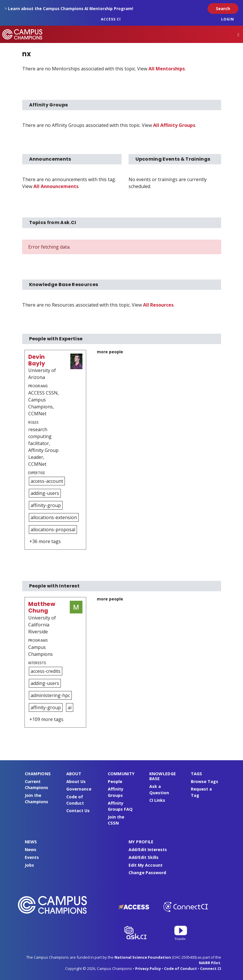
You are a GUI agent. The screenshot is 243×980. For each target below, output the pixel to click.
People (115, 781)
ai (70, 707)
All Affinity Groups (174, 125)
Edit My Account (146, 865)
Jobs (29, 865)
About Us (76, 781)
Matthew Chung (42, 607)
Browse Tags (205, 781)
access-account (47, 481)
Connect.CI (211, 968)
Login (228, 19)
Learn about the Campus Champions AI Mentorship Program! (71, 9)
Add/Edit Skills (144, 857)
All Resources (158, 305)
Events (32, 857)
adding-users (45, 493)
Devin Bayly (37, 360)
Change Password (147, 873)
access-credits (46, 671)
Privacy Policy (148, 968)
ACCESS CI (111, 19)
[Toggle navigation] (238, 34)
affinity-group (46, 505)
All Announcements (56, 186)
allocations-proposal (53, 530)
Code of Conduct (180, 968)
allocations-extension (54, 517)
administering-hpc (50, 695)
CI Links (157, 800)
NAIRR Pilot (210, 963)
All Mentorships (167, 69)
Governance (79, 789)
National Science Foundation (143, 957)
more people (110, 352)
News (31, 849)
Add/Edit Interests (148, 849)
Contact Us (78, 811)
